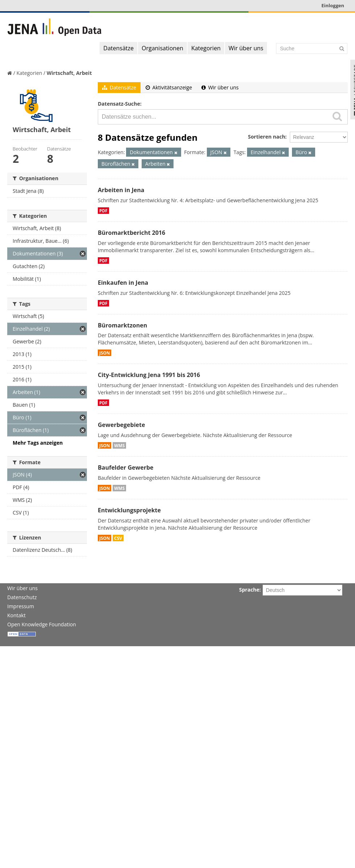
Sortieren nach (266, 137)
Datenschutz (22, 597)
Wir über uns (246, 48)
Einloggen (333, 5)
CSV (118, 538)
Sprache (249, 590)
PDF (103, 211)
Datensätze (118, 48)
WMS (119, 445)
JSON (105, 353)
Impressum (21, 606)
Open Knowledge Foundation (42, 624)
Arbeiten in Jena (121, 190)
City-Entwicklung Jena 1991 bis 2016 (149, 375)
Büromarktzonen (122, 325)
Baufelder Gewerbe (126, 467)
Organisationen (162, 48)
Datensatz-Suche (119, 104)
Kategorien (206, 48)
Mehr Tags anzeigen (38, 443)
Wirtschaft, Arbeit (69, 73)
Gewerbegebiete (121, 425)
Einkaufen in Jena (123, 283)
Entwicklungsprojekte (129, 510)
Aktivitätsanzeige (169, 87)
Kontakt (16, 615)
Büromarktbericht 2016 (131, 233)
